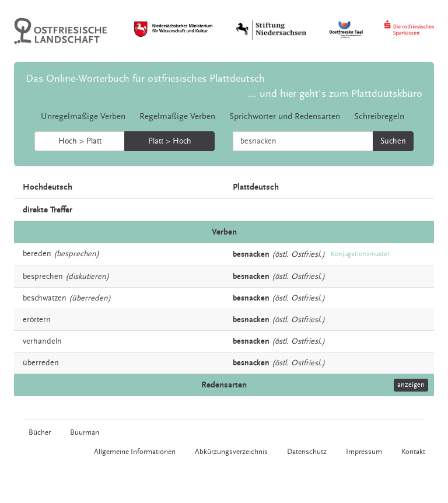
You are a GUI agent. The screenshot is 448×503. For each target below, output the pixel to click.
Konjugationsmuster (360, 254)
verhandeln (42, 341)
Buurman (85, 432)
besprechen (43, 277)
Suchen (393, 141)
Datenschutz (307, 452)
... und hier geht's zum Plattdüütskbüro (335, 94)
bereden (37, 254)
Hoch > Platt (80, 141)
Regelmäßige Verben (177, 116)
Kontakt (413, 452)
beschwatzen (45, 298)
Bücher (40, 432)
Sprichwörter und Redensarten (285, 116)
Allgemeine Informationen (135, 452)
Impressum (364, 452)
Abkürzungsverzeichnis (231, 452)
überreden (41, 363)
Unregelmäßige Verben (83, 116)
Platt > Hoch (170, 141)
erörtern (37, 320)
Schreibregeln (379, 116)
